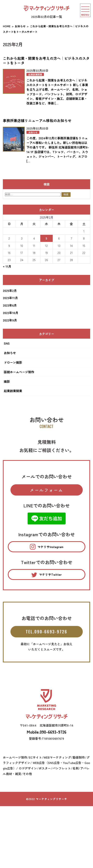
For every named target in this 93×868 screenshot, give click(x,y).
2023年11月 (10, 298)
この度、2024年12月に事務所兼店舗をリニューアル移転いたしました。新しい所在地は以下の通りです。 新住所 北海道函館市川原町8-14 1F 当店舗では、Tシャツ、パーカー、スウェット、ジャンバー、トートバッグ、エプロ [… (58, 149)
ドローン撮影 (13, 362)
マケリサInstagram (47, 547)
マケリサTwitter (46, 575)
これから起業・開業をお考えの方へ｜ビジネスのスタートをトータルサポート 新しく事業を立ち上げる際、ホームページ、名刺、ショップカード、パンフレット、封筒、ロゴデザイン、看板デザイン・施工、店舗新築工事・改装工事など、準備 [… (57, 92)
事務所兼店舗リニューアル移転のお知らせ (37, 120)
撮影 (7, 381)
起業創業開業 (35, 74)
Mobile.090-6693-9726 (46, 732)
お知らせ (33, 132)
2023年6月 (10, 305)
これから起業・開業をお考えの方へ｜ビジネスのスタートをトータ (46, 61)
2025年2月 (10, 291)
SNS (7, 343)
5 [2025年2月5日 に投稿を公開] (46, 238)
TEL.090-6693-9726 (46, 631)
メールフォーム (46, 490)
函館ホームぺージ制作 (19, 372)
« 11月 (7, 266)
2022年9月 (10, 320)
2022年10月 (11, 313)
